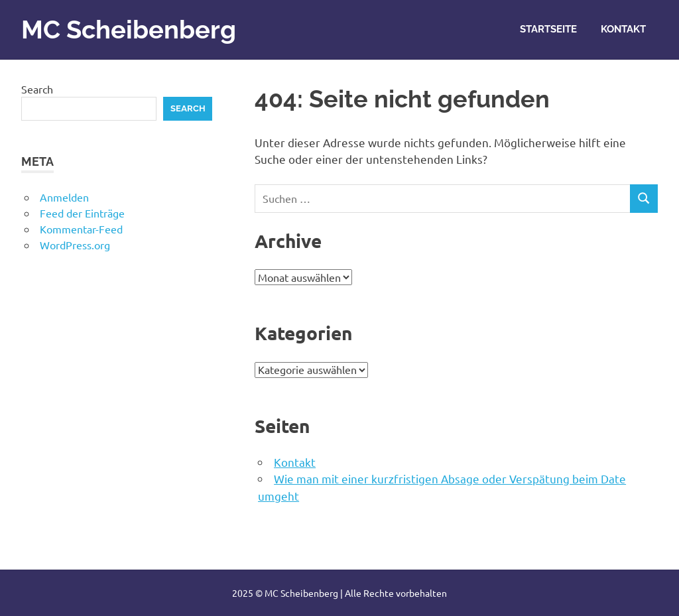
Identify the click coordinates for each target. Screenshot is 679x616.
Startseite (548, 29)
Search (37, 89)
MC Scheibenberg (129, 30)
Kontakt (623, 29)
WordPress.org (75, 245)
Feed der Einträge (82, 213)
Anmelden (64, 197)
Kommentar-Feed (81, 229)
